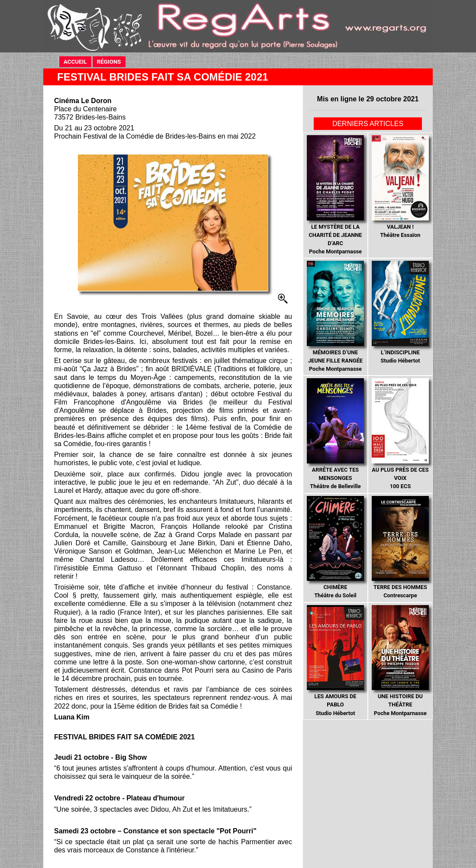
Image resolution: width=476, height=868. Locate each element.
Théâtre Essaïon (400, 187)
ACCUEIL (75, 62)
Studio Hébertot (400, 312)
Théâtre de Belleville (335, 434)
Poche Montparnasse (335, 195)
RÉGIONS (109, 62)
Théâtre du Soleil (335, 547)
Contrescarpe (400, 547)
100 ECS (400, 434)
